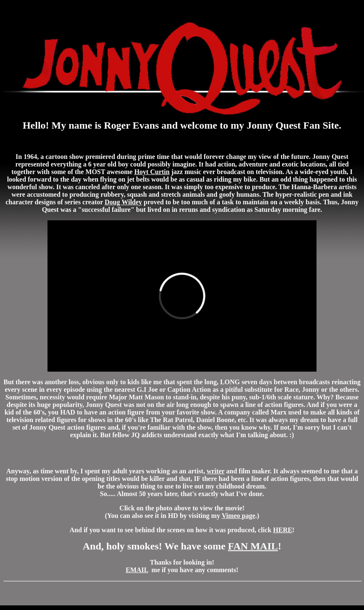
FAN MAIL (253, 546)
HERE (283, 530)
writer (216, 471)
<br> (182, 296)
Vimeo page (238, 516)
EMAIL (137, 570)
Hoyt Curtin (152, 172)
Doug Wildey (123, 202)
